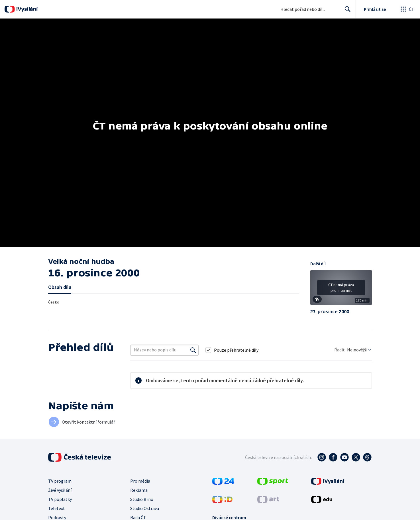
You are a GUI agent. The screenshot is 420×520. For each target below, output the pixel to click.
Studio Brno (142, 499)
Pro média (140, 481)
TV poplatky (60, 499)
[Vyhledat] (193, 350)
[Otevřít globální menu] (407, 9)
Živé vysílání (60, 490)
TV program (60, 481)
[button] (341, 290)
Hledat (346, 11)
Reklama (139, 490)
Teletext (57, 508)
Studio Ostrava (145, 508)
